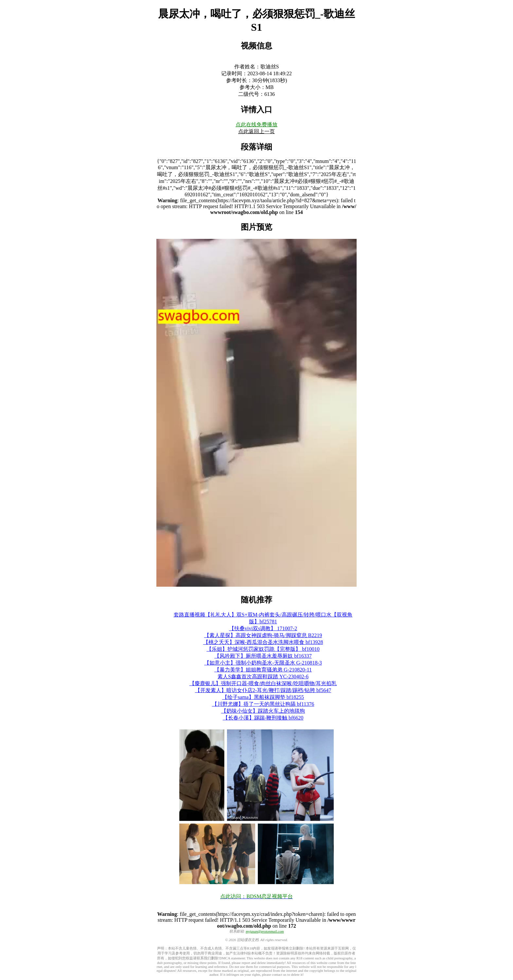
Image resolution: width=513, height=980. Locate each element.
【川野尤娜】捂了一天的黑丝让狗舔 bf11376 (263, 704)
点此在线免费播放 (256, 125)
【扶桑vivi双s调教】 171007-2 (263, 628)
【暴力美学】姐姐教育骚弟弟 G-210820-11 (263, 670)
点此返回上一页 (256, 131)
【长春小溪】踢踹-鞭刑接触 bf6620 (263, 718)
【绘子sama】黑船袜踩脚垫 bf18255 (263, 697)
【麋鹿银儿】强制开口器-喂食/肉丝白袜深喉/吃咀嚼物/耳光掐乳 (263, 683)
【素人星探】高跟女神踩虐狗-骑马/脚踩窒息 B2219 (263, 635)
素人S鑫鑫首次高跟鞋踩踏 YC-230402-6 (263, 677)
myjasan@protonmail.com (265, 931)
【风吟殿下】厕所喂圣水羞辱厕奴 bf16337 (263, 656)
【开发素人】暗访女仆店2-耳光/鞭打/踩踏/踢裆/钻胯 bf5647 (263, 690)
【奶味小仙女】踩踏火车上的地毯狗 (263, 711)
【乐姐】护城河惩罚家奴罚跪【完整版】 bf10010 (263, 649)
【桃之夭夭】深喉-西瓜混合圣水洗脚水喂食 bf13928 (263, 642)
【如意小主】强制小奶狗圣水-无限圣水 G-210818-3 (263, 663)
